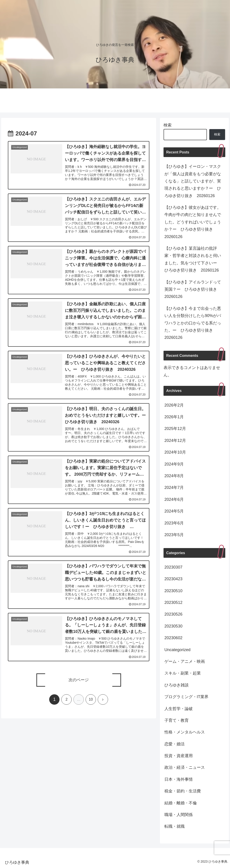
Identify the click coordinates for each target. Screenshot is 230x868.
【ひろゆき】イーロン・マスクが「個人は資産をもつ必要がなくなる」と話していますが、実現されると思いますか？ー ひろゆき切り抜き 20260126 (193, 181)
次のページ (79, 688)
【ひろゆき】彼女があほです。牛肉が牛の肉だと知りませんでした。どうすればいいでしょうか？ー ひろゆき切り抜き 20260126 (193, 222)
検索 (168, 125)
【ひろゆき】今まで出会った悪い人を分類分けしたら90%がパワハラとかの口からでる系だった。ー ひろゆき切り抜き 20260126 (193, 323)
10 (91, 707)
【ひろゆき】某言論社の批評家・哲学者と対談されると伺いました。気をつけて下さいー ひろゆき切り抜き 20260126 (193, 259)
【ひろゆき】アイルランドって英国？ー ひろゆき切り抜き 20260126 (193, 289)
